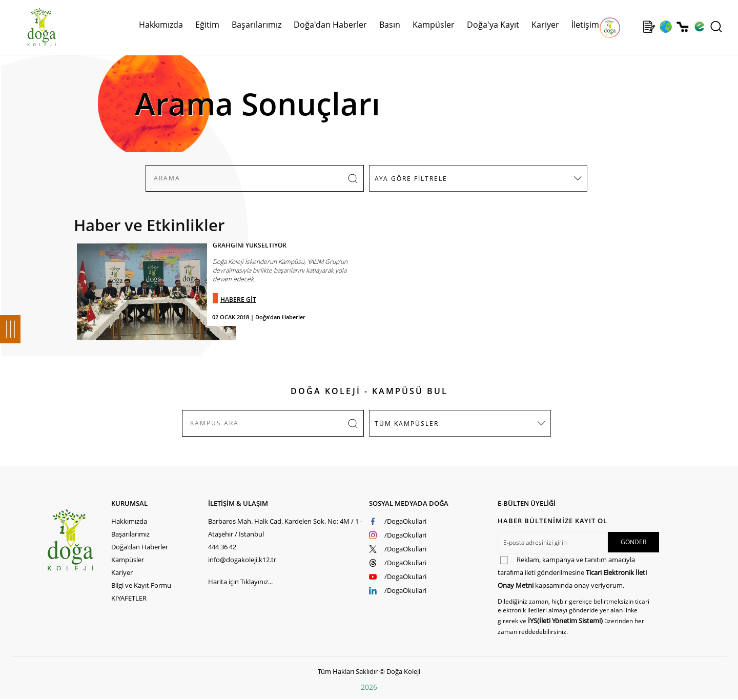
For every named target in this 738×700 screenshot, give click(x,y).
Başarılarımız (257, 25)
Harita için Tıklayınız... (240, 582)
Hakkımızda (161, 25)
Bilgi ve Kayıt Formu (141, 585)
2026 (369, 687)
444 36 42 (222, 547)
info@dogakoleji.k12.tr (242, 560)
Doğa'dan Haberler (330, 25)
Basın (390, 25)
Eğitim (207, 25)
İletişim (585, 25)
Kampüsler (434, 25)
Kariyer (545, 25)
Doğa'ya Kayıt (493, 25)
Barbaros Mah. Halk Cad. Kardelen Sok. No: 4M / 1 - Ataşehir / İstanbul (285, 528)
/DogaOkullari (405, 521)
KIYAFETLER (129, 598)
